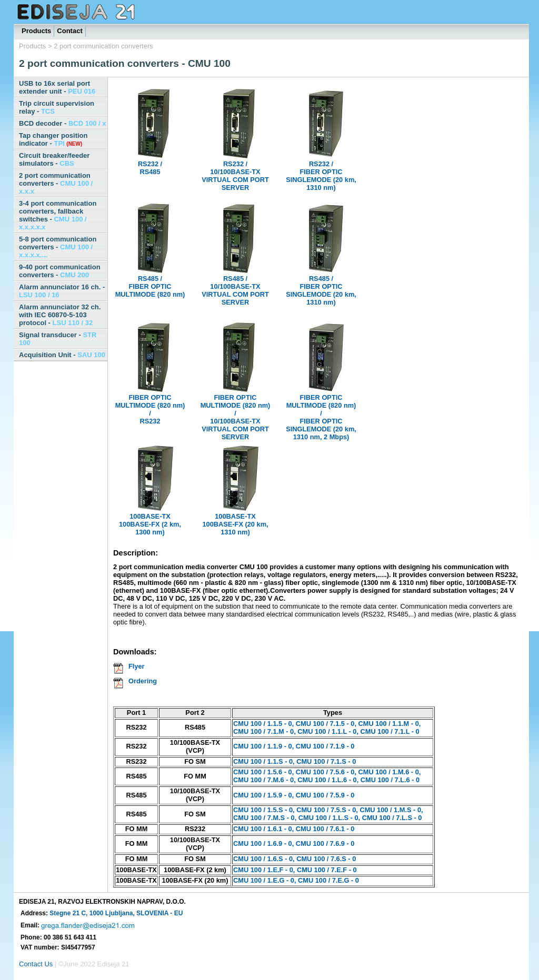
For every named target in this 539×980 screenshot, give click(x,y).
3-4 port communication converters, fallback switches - (58, 215)
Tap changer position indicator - (53, 139)
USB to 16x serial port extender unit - (57, 87)
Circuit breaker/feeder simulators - (54, 159)
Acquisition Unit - (62, 355)
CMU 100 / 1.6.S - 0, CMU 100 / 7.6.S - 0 (295, 859)
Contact (69, 31)
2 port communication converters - (56, 183)
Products (36, 31)
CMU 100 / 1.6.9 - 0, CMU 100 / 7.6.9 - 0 (294, 843)
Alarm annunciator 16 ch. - (62, 291)
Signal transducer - (58, 339)
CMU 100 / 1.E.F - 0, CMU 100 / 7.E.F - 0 (295, 870)
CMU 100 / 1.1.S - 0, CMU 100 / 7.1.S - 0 (295, 761)
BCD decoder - (62, 123)
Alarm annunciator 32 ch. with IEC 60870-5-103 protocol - (60, 315)
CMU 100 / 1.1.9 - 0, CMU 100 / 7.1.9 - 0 (294, 746)
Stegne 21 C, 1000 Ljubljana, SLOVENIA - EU (116, 913)
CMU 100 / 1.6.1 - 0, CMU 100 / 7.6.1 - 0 (294, 829)
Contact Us (36, 964)
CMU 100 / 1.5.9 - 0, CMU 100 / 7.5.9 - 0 (294, 795)
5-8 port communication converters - (58, 247)
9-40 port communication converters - (60, 271)
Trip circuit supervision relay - (57, 107)
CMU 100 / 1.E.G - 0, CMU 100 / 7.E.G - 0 (296, 880)
